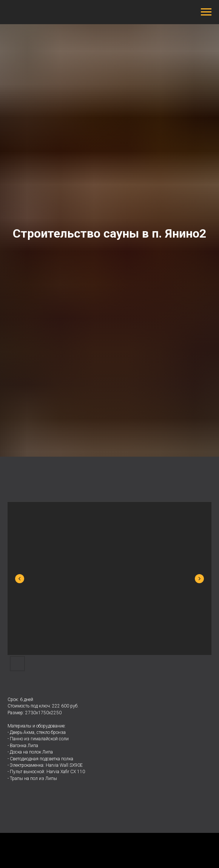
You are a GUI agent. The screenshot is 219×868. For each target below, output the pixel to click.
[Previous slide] (20, 579)
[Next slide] (199, 579)
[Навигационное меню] (206, 12)
